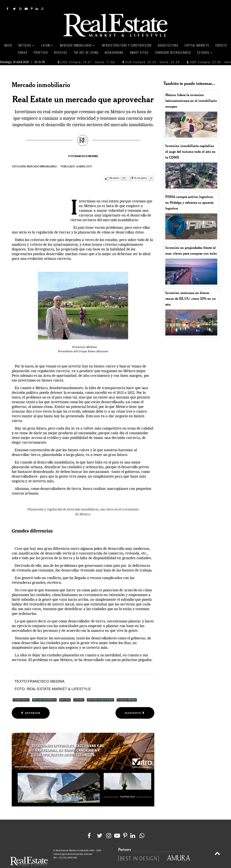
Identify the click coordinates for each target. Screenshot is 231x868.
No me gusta (140, 170)
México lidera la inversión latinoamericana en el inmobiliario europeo (191, 93)
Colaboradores (21, 692)
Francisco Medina (127, 692)
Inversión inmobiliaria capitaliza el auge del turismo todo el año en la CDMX (190, 143)
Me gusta (114, 170)
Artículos (79, 692)
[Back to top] (217, 846)
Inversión (65, 692)
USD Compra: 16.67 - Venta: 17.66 (86, 54)
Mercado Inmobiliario (44, 692)
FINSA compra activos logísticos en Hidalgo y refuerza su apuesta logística (189, 194)
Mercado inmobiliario (42, 159)
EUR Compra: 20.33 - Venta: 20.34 (151, 54)
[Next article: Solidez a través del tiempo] (135, 705)
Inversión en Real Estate (100, 692)
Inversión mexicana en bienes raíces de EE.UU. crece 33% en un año (191, 290)
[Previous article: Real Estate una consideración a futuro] (31, 705)
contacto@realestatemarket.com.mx (73, 846)
